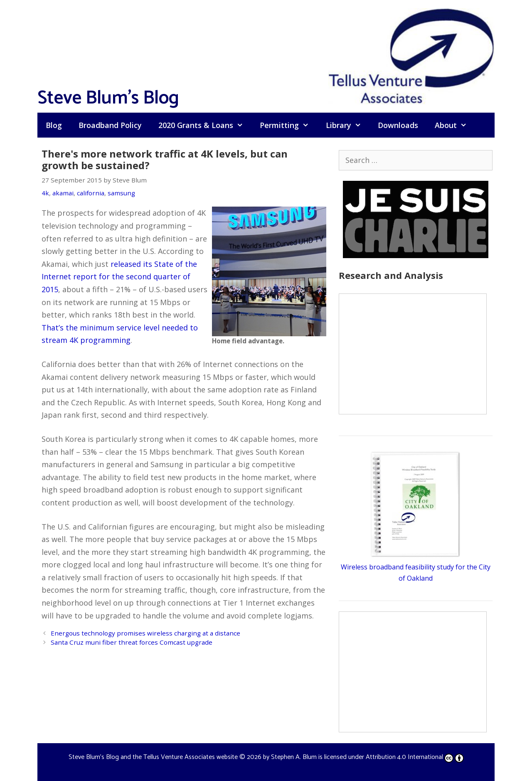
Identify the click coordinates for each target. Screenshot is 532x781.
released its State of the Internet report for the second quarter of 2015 (119, 277)
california (91, 193)
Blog (54, 125)
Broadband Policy (110, 125)
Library (348, 125)
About (455, 125)
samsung (121, 193)
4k (45, 193)
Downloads (398, 125)
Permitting (288, 125)
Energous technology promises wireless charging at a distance (145, 633)
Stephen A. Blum (294, 757)
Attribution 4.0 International (415, 757)
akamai (63, 193)
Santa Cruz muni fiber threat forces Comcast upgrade (132, 642)
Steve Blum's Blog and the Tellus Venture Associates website (153, 757)
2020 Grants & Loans (205, 125)
